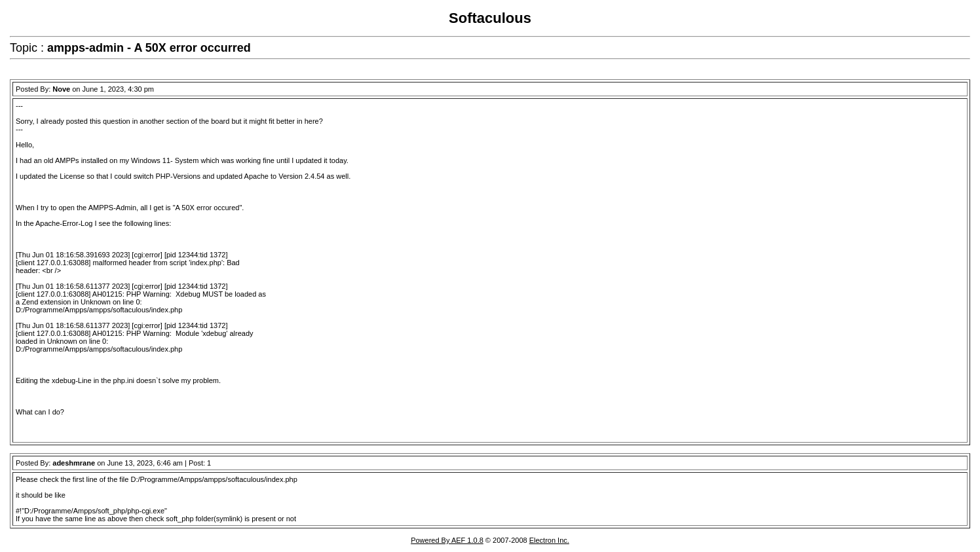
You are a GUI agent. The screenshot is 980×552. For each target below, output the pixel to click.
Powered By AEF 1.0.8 (447, 540)
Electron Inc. (549, 540)
